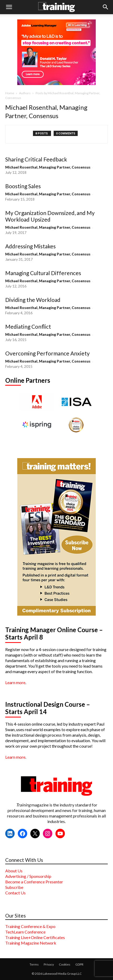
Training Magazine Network (31, 943)
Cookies (65, 964)
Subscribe (14, 887)
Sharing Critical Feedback (36, 159)
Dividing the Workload (33, 300)
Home (10, 93)
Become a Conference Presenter (34, 882)
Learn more (15, 682)
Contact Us (15, 893)
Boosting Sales (23, 186)
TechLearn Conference (25, 932)
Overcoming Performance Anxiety (47, 353)
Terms (34, 964)
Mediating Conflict (28, 326)
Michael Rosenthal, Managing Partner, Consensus (48, 167)
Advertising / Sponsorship (28, 876)
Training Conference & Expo (30, 926)
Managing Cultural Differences (43, 273)
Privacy (49, 964)
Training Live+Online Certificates (35, 937)
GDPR (79, 964)
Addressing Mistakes (30, 246)
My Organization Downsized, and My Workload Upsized (50, 216)
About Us (14, 871)
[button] (9, 7)
